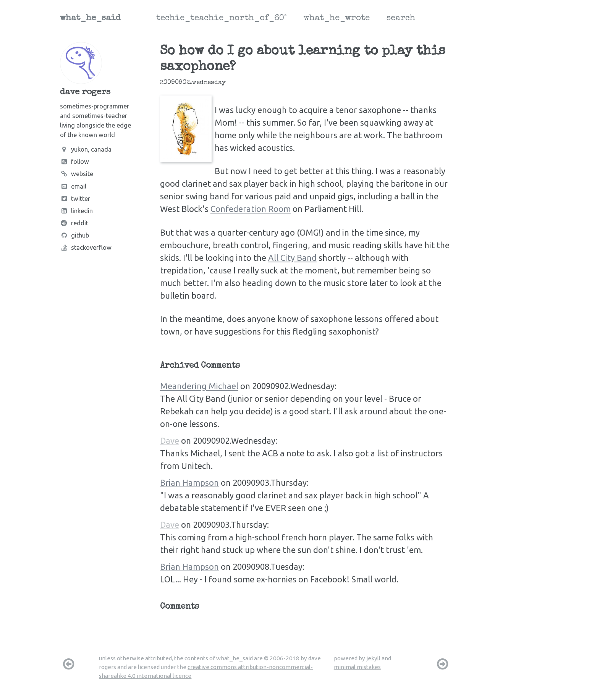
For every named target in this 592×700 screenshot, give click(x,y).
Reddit (74, 223)
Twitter (75, 199)
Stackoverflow (86, 247)
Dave (170, 441)
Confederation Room (251, 209)
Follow (74, 162)
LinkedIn (76, 211)
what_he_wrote (337, 19)
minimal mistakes (357, 667)
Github (74, 235)
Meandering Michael (199, 386)
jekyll (373, 658)
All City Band (292, 258)
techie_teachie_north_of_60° (222, 19)
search (401, 19)
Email (73, 186)
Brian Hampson (189, 483)
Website (77, 174)
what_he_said (90, 19)
